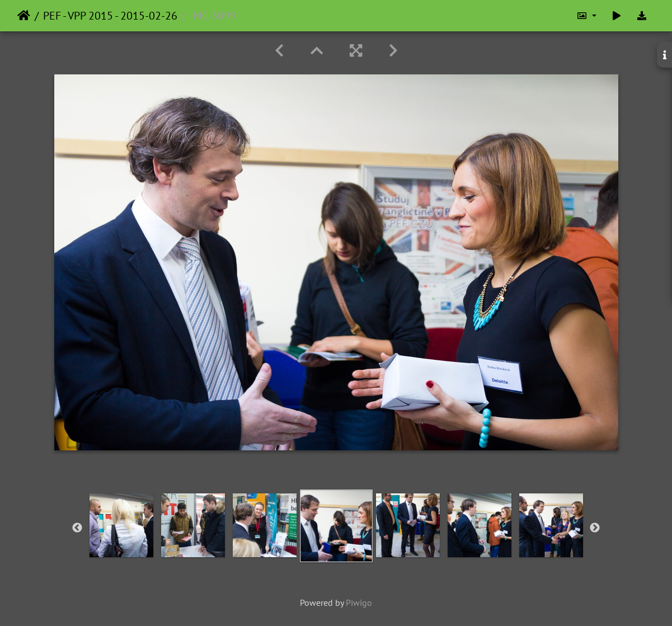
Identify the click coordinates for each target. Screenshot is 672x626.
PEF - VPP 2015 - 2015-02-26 (110, 16)
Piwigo (359, 603)
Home (24, 16)
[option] (121, 525)
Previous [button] (77, 528)
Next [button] (595, 528)
